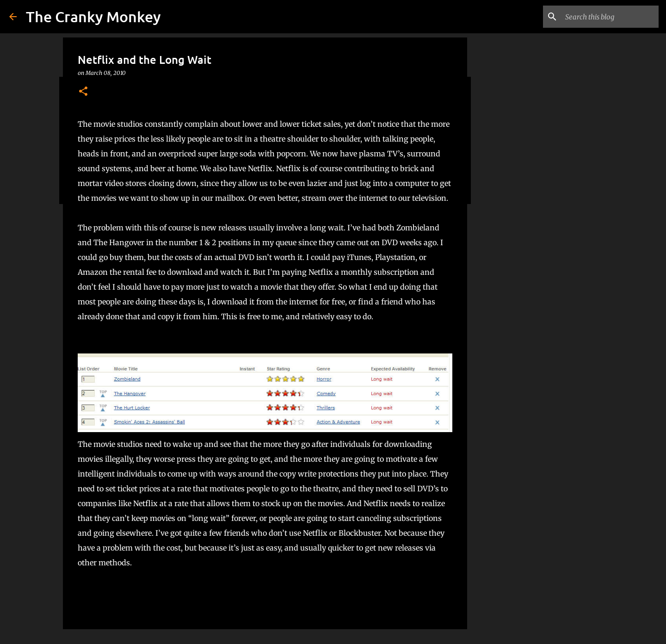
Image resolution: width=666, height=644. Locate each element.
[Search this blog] (610, 17)
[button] (83, 92)
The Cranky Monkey (93, 16)
